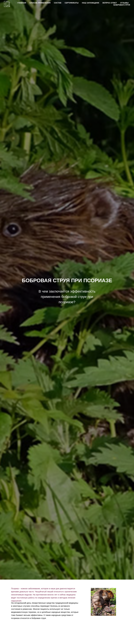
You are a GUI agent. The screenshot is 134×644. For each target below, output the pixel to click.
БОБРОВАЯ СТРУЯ (122, 5)
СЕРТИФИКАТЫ (72, 3)
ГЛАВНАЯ (22, 3)
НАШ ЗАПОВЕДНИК (91, 3)
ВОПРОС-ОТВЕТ (110, 3)
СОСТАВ (58, 3)
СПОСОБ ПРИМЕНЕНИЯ (40, 3)
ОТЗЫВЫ (124, 3)
